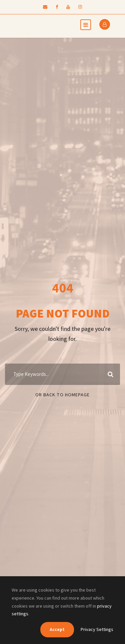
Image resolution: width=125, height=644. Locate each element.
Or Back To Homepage (62, 395)
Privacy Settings (97, 629)
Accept (57, 629)
